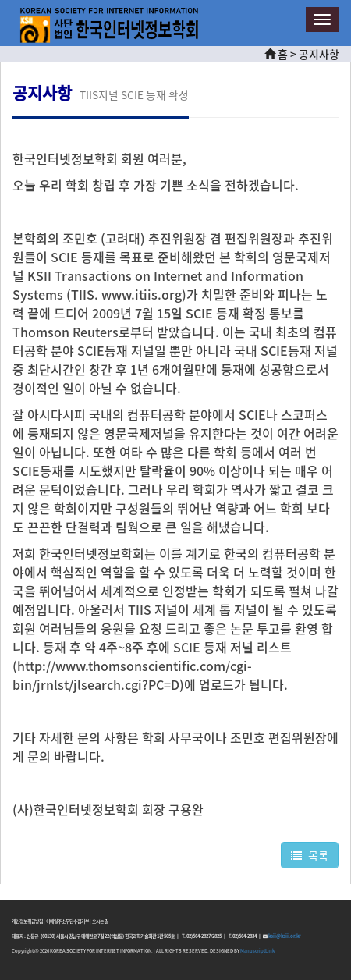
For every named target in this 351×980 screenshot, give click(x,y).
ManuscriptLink (257, 951)
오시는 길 (100, 921)
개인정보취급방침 (27, 921)
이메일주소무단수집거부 (67, 921)
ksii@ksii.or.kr (284, 936)
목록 (310, 855)
